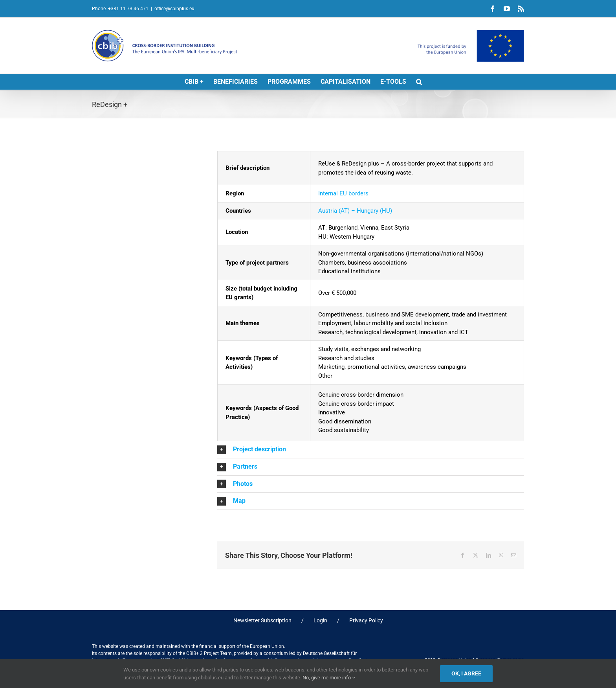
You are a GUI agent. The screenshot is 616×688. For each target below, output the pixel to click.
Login (320, 620)
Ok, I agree (466, 673)
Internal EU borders (343, 193)
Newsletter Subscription (262, 620)
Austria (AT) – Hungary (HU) (355, 211)
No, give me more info (329, 678)
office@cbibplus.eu (174, 9)
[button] (419, 82)
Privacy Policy (366, 620)
